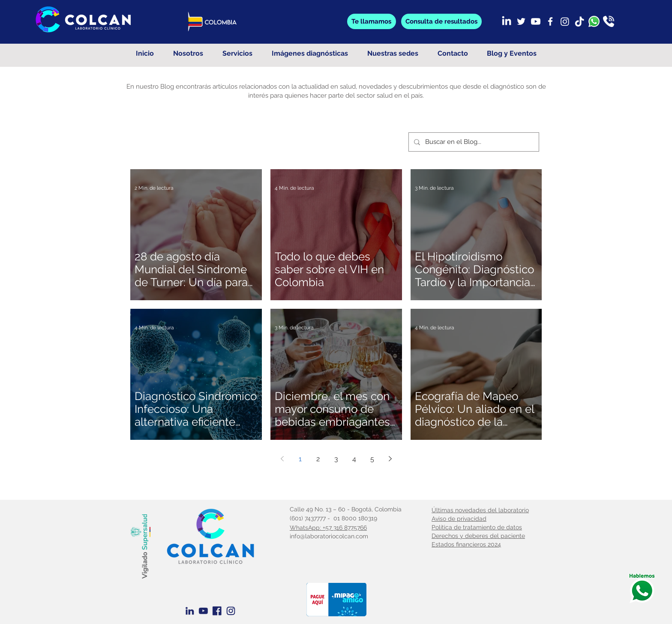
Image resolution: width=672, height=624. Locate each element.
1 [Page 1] (300, 459)
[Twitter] (521, 21)
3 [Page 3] (336, 459)
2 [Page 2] (318, 459)
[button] (441, 21)
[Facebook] (550, 21)
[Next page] (390, 459)
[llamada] (609, 21)
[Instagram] (565, 21)
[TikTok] (579, 21)
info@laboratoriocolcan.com (329, 536)
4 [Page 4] (354, 459)
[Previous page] (282, 459)
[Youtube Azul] (203, 611)
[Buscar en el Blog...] (473, 142)
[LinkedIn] (507, 21)
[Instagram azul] (231, 611)
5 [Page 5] (372, 459)
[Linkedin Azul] (190, 611)
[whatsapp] (594, 21)
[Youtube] (536, 21)
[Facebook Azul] (217, 611)
